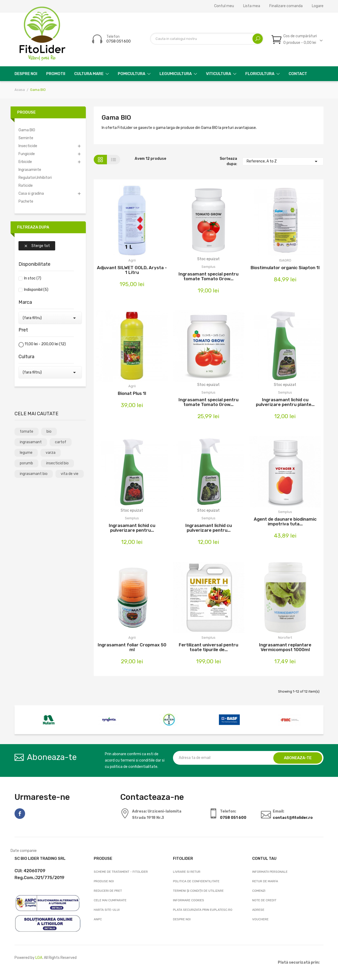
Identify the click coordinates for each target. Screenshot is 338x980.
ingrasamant (31, 442)
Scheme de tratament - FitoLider (121, 872)
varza (51, 453)
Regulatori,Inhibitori (35, 178)
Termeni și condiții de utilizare (198, 891)
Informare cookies (189, 900)
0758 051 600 (119, 41)
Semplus (208, 267)
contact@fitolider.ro (293, 818)
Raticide (26, 186)
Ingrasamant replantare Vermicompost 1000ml (285, 647)
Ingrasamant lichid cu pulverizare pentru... (132, 528)
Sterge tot (37, 246)
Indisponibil (36, 290)
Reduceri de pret (108, 891)
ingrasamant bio (34, 474)
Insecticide (28, 146)
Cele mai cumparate (110, 900)
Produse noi (104, 881)
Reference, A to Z (283, 161)
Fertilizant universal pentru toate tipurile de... (208, 647)
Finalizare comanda (286, 6)
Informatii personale (270, 872)
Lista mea (252, 6)
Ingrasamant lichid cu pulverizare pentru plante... (285, 402)
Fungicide (27, 154)
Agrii (132, 260)
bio (49, 431)
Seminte (26, 138)
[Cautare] (207, 39)
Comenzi (259, 891)
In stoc (33, 278)
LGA (39, 958)
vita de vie (70, 474)
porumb (26, 463)
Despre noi (182, 919)
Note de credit (264, 900)
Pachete (26, 201)
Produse (26, 112)
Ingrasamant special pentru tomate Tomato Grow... (208, 276)
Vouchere (260, 919)
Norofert (285, 638)
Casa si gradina (31, 193)
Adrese (258, 910)
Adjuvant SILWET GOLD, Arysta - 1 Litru (132, 270)
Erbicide (25, 162)
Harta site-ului (107, 910)
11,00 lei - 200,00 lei (45, 344)
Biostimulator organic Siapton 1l (285, 268)
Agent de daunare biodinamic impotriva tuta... (285, 521)
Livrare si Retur (187, 872)
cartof (61, 442)
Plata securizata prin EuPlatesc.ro (203, 910)
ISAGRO (285, 260)
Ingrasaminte (30, 170)
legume (26, 453)
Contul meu (224, 6)
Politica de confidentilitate (196, 881)
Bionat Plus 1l (132, 393)
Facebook (20, 814)
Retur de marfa (265, 881)
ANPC (98, 919)
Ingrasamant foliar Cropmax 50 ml (132, 647)
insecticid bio (57, 463)
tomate (27, 431)
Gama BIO (27, 130)
